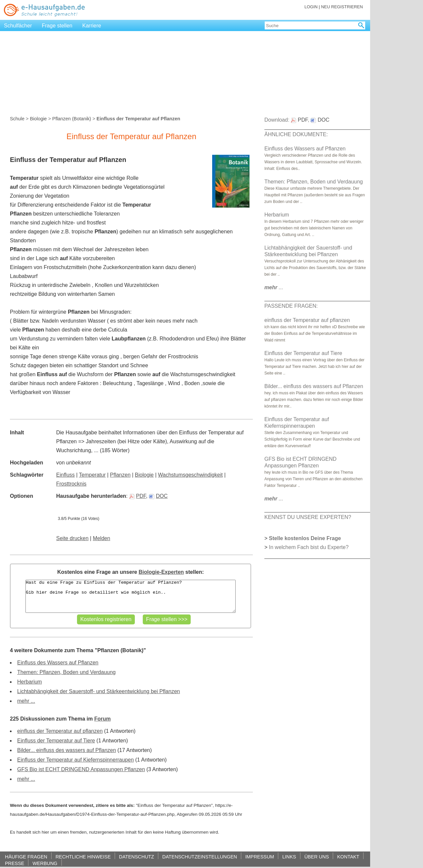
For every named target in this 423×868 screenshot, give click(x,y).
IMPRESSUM (260, 857)
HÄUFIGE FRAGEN (26, 857)
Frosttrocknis (71, 484)
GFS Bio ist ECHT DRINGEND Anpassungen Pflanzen (81, 769)
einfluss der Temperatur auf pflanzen (60, 731)
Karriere (92, 26)
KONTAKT (348, 857)
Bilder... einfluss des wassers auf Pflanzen (67, 750)
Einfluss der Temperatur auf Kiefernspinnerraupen (76, 760)
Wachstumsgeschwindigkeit (190, 475)
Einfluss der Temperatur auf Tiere (56, 741)
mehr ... (26, 701)
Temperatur (92, 475)
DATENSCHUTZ (136, 857)
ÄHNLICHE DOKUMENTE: (296, 134)
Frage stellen (57, 26)
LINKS (289, 857)
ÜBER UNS (317, 857)
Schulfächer (18, 26)
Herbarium (30, 682)
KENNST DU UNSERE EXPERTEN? (308, 517)
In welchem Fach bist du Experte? (309, 547)
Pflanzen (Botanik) (72, 119)
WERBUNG (45, 863)
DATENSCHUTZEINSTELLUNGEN (200, 857)
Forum (102, 719)
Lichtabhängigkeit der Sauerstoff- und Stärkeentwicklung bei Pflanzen (98, 691)
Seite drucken (72, 538)
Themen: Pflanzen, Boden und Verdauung (66, 672)
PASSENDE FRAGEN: (291, 306)
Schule (17, 119)
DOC (158, 496)
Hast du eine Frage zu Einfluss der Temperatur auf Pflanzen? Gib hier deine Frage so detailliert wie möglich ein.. (130, 596)
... (274, 287)
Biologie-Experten (161, 572)
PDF (138, 496)
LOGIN (311, 7)
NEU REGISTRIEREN (342, 7)
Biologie (38, 119)
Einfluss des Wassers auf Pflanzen (58, 663)
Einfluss (65, 475)
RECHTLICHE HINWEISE (83, 857)
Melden (101, 538)
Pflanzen (120, 475)
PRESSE (15, 863)
